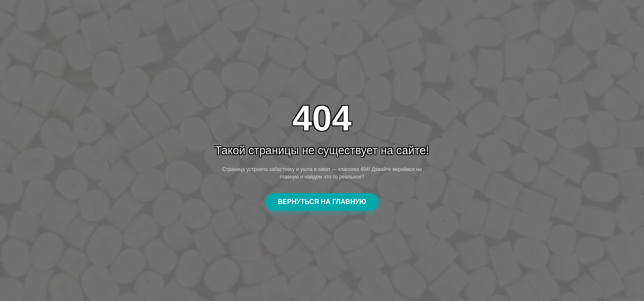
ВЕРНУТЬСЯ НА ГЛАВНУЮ (322, 202)
